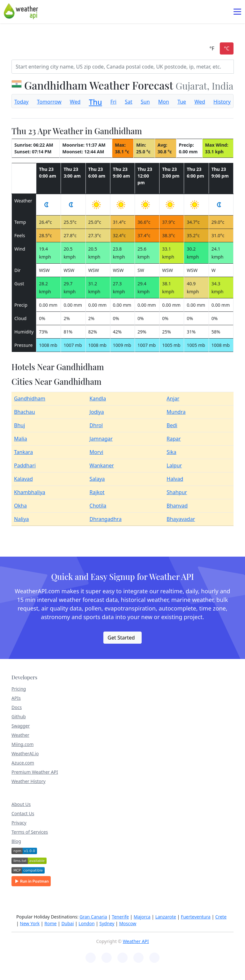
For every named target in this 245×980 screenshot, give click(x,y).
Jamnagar (101, 439)
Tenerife (120, 917)
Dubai (67, 923)
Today (21, 102)
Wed (75, 102)
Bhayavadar (181, 519)
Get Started (121, 638)
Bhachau (25, 412)
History (222, 102)
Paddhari (25, 465)
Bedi (172, 425)
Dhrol (96, 425)
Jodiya (97, 412)
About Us (21, 804)
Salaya (97, 479)
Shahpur (177, 492)
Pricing (19, 689)
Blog (16, 841)
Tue (182, 102)
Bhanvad (177, 506)
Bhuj (19, 425)
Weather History (29, 781)
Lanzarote (166, 917)
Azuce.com (23, 763)
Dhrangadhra (106, 519)
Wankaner (102, 465)
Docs (17, 707)
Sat (129, 102)
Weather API (136, 941)
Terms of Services (30, 832)
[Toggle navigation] (237, 12)
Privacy (19, 823)
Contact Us (23, 813)
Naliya (22, 519)
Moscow (128, 923)
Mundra (176, 412)
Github (19, 717)
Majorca (142, 917)
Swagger (21, 726)
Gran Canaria (93, 917)
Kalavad (23, 479)
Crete (221, 917)
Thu (96, 102)
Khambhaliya (30, 492)
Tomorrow (49, 102)
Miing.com (22, 744)
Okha (20, 506)
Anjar (173, 399)
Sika (171, 452)
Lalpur (174, 465)
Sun (145, 102)
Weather (20, 735)
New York (30, 923)
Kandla (98, 399)
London (86, 923)
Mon (164, 102)
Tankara (23, 452)
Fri (113, 102)
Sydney (107, 923)
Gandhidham (30, 399)
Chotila (98, 506)
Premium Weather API (35, 772)
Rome (50, 923)
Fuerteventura (196, 917)
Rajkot (97, 492)
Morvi (97, 452)
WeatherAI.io (25, 753)
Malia (21, 439)
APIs (16, 698)
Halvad (175, 479)
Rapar (174, 439)
